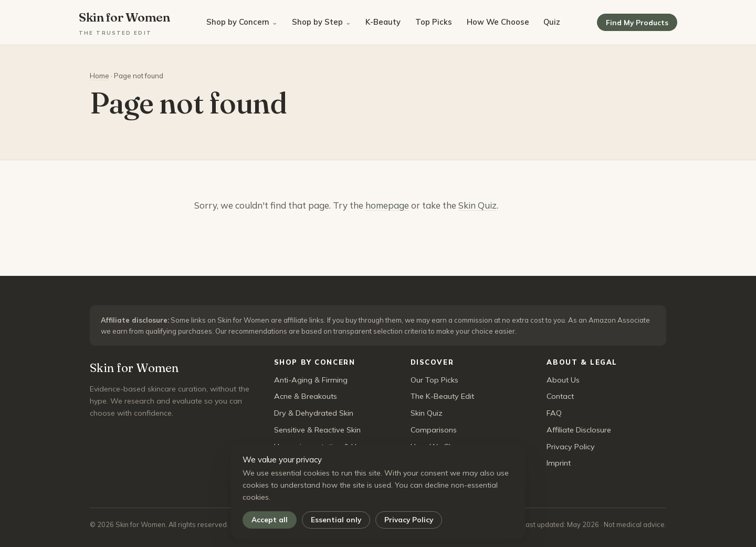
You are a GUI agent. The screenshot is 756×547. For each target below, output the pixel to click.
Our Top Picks (434, 380)
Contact (560, 396)
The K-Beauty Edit (442, 396)
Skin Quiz (477, 205)
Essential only (336, 519)
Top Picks (434, 22)
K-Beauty (383, 22)
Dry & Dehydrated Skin (314, 413)
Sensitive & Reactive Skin (317, 430)
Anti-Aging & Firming (311, 380)
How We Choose (498, 22)
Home (99, 76)
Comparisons (434, 430)
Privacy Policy (409, 519)
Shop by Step (317, 22)
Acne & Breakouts (306, 396)
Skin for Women (124, 23)
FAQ (554, 413)
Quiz (552, 22)
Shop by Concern (238, 22)
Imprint (559, 463)
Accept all (270, 519)
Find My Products (637, 22)
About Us (563, 380)
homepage (387, 205)
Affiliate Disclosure (579, 430)
